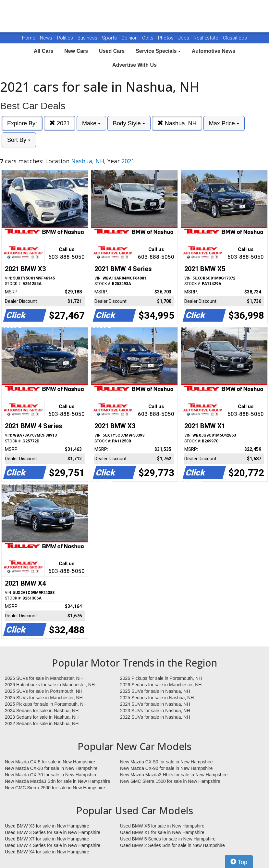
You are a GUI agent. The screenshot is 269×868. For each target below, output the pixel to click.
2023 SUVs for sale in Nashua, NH (155, 711)
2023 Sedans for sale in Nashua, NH (42, 717)
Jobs (184, 38)
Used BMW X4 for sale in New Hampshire (47, 852)
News (46, 38)
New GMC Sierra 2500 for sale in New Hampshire (55, 788)
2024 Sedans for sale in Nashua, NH (42, 711)
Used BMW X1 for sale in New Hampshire (162, 832)
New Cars (76, 51)
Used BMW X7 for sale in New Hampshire (47, 839)
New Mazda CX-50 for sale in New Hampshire (166, 762)
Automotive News (214, 51)
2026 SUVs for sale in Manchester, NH (44, 678)
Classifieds (235, 38)
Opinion (130, 38)
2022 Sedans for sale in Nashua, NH (42, 724)
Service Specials (158, 51)
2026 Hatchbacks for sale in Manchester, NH (50, 685)
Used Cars (112, 51)
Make (91, 123)
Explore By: (22, 123)
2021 (60, 123)
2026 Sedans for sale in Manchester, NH (161, 685)
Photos (166, 38)
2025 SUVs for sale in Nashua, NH (155, 691)
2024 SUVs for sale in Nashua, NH (155, 704)
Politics (65, 38)
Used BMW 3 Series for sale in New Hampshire (53, 832)
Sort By (19, 140)
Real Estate (207, 38)
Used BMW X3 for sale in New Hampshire (47, 826)
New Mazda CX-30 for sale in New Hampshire (51, 768)
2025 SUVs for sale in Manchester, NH (44, 698)
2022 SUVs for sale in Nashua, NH (155, 717)
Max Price (224, 123)
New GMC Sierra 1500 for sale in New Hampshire (170, 781)
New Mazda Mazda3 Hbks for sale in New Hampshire (174, 775)
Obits (148, 38)
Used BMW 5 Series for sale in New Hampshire (168, 839)
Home (29, 38)
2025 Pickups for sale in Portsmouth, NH (46, 704)
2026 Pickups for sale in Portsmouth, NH (161, 678)
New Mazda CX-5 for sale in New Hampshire (50, 762)
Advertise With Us (134, 65)
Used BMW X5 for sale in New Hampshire (162, 826)
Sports (110, 38)
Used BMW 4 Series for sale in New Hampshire (53, 845)
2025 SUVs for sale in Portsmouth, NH (44, 691)
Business (88, 38)
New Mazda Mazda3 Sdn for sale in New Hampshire (57, 781)
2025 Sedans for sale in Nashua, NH (157, 698)
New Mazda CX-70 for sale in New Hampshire (51, 775)
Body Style (129, 123)
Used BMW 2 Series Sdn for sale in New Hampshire (172, 845)
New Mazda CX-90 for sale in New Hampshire (166, 768)
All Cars (43, 51)
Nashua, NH (177, 123)
